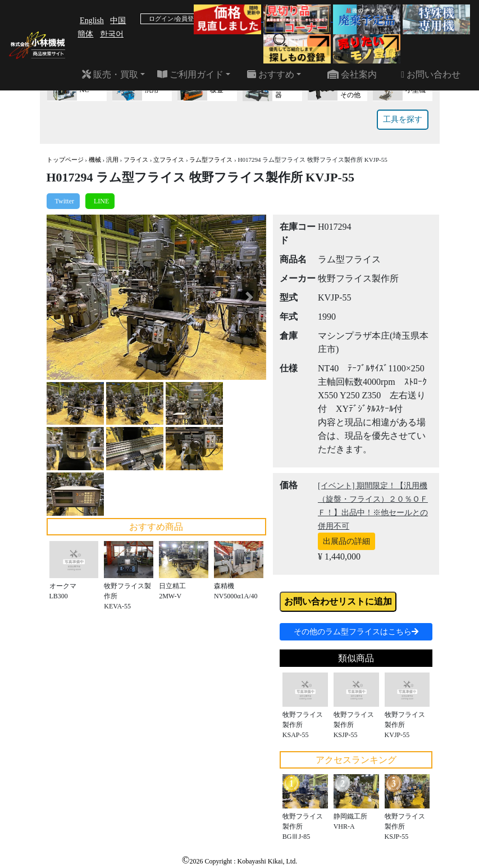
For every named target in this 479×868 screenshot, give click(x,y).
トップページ (65, 160)
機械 (95, 160)
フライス (136, 160)
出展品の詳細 (346, 541)
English (92, 21)
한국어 (112, 34)
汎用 (112, 160)
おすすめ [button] (271, 74)
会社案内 (352, 74)
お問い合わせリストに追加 (338, 601)
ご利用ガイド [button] (190, 74)
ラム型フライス (211, 160)
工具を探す (403, 119)
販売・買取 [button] (110, 74)
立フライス (169, 160)
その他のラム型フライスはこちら (356, 632)
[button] (63, 297)
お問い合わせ (431, 74)
